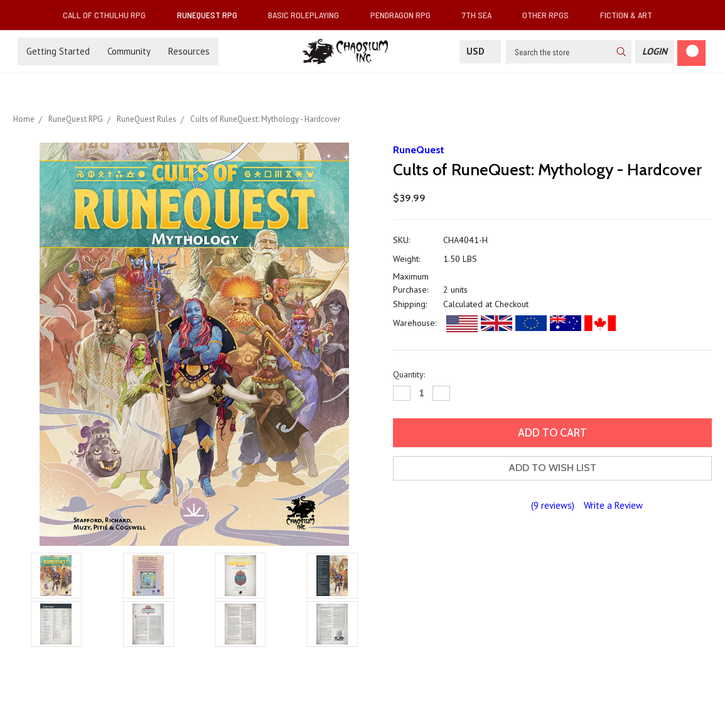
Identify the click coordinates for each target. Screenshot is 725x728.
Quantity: (409, 374)
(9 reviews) (553, 505)
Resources (189, 51)
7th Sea (482, 15)
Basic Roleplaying (309, 15)
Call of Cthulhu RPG (109, 15)
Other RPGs (550, 15)
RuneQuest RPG (212, 15)
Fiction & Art (631, 15)
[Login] (655, 52)
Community (129, 51)
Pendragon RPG (405, 15)
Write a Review (613, 505)
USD (480, 51)
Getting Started (58, 51)
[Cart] (691, 53)
